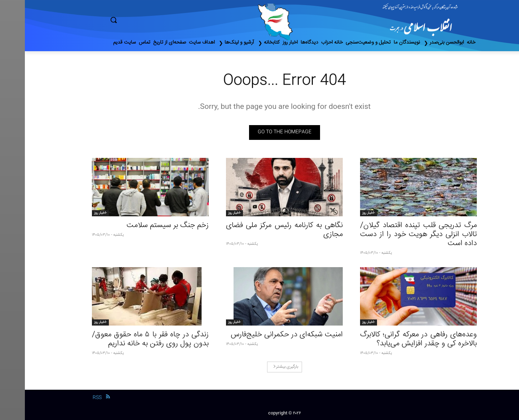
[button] (144, 20)
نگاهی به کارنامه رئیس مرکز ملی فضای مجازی (259, 230)
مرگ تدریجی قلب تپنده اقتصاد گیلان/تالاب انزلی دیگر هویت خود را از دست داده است (394, 235)
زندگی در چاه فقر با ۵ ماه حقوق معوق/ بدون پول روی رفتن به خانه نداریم (125, 339)
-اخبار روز (344, 213)
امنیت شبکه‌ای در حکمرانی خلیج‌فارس (262, 335)
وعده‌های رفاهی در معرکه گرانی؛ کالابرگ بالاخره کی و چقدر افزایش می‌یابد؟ (394, 339)
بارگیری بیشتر (261, 367)
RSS (72, 398)
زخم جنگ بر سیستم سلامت (143, 226)
